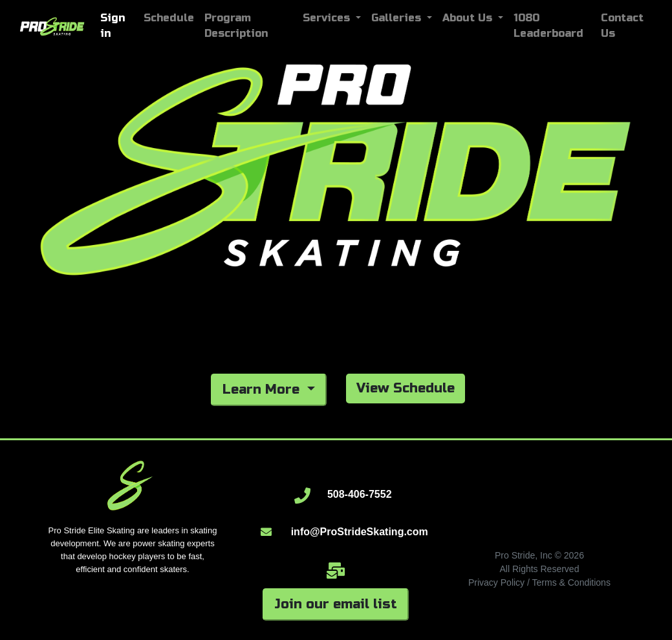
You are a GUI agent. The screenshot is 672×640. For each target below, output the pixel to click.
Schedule (169, 18)
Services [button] (328, 18)
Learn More (263, 389)
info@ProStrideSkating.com (360, 532)
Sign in (113, 26)
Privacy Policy (496, 582)
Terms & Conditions (571, 582)
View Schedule (406, 388)
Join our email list (336, 604)
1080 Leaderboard (548, 26)
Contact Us (622, 26)
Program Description (236, 26)
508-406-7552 (360, 494)
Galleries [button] (398, 18)
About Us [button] (469, 18)
